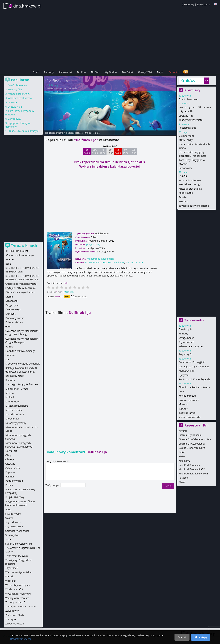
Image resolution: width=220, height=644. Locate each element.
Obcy (8, 455)
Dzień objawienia (188, 99)
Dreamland (11, 301)
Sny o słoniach (186, 342)
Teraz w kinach (24, 245)
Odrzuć (182, 637)
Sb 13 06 (110, 151)
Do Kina (81, 72)
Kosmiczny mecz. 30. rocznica (195, 107)
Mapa (160, 72)
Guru (181, 391)
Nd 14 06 (118, 151)
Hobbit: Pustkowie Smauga (20, 351)
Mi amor (183, 404)
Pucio (8, 509)
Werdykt (183, 201)
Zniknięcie (11, 619)
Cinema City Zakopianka (192, 444)
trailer (88, 133)
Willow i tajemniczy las (191, 346)
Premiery (49, 72)
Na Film (95, 72)
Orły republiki (186, 111)
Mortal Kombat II (15, 414)
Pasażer (183, 197)
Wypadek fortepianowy (18, 594)
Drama (9, 297)
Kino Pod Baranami (189, 465)
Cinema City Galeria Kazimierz (195, 439)
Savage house (186, 338)
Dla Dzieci (127, 72)
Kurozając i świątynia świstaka (22, 384)
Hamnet (10, 347)
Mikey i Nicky (186, 140)
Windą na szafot (14, 589)
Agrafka (183, 431)
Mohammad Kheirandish (67, 88)
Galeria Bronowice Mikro (192, 448)
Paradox (183, 478)
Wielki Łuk (11, 581)
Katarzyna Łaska (115, 262)
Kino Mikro (184, 461)
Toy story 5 (185, 354)
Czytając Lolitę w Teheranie (194, 366)
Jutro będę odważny (190, 180)
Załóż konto (203, 4)
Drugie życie (185, 329)
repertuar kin (59, 133)
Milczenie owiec (14, 410)
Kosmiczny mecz (14, 376)
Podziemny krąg (187, 128)
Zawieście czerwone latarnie (194, 206)
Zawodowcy (185, 168)
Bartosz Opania (134, 262)
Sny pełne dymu (14, 526)
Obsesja (12, 102)
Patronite (174, 72)
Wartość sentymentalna (18, 572)
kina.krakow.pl (27, 6)
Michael (9, 397)
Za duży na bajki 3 (15, 602)
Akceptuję (201, 637)
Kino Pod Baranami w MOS (193, 474)
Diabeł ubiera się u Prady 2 (24, 131)
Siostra (9, 518)
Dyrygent (10, 314)
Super (8, 539)
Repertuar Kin (196, 425)
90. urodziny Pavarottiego (19, 255)
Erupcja (183, 176)
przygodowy (93, 244)
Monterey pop (187, 371)
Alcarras (10, 259)
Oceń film (69, 292)
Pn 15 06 (126, 151)
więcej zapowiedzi (191, 417)
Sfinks (182, 482)
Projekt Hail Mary (15, 497)
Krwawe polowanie (189, 400)
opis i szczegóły (75, 133)
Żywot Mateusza (14, 624)
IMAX (181, 452)
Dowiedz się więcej (20, 639)
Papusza (10, 472)
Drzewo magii (186, 136)
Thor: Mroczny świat (16, 556)
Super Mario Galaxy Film (19, 544)
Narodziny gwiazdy (16, 423)
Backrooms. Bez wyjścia (192, 362)
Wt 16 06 (133, 151)
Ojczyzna (184, 375)
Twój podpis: (53, 485)
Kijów (182, 456)
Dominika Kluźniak (95, 262)
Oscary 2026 (145, 72)
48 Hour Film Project (17, 251)
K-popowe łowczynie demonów (23, 364)
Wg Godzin (111, 72)
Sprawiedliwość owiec (17, 531)
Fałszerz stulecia (14, 322)
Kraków (188, 81)
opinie (96, 133)
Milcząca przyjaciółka (190, 189)
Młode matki (186, 193)
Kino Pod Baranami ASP (192, 469)
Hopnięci (10, 355)
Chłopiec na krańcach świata (194, 387)
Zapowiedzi (65, 72)
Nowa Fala (11, 451)
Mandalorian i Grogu (190, 184)
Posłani (9, 485)
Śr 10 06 (87, 151)
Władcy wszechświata (191, 120)
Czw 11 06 (95, 151)
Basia (8, 264)
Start (36, 72)
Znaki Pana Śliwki (15, 615)
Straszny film (186, 116)
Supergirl (183, 409)
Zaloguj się (188, 4)
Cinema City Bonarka (190, 435)
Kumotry (183, 334)
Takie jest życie (187, 413)
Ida (7, 359)
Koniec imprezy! (187, 396)
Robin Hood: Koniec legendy (194, 379)
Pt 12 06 (103, 151)
